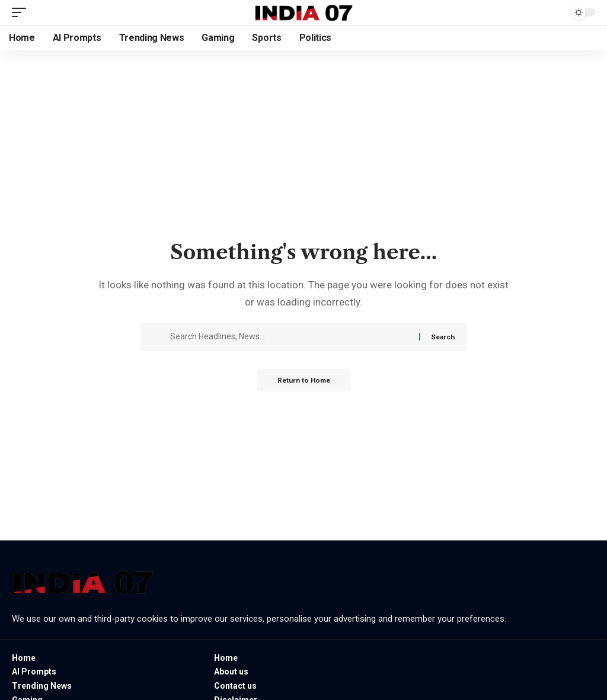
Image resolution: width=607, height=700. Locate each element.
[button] (22, 12)
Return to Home (304, 381)
